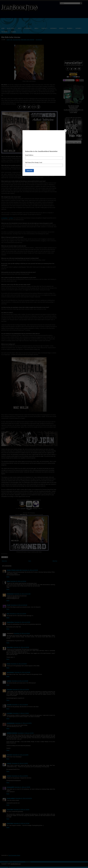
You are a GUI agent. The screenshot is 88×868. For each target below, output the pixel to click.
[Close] (65, 131)
